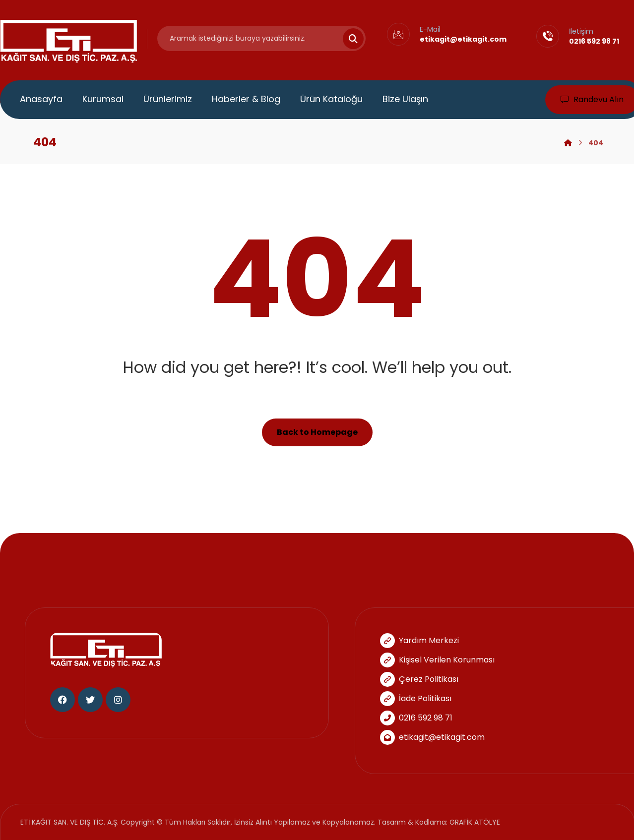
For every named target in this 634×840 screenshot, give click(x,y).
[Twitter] (90, 700)
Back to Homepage (317, 432)
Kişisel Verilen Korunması (437, 660)
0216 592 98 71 (416, 718)
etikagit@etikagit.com (432, 737)
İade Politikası (416, 698)
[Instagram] (118, 700)
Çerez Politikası (419, 679)
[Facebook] (63, 700)
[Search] (347, 39)
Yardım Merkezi (419, 640)
